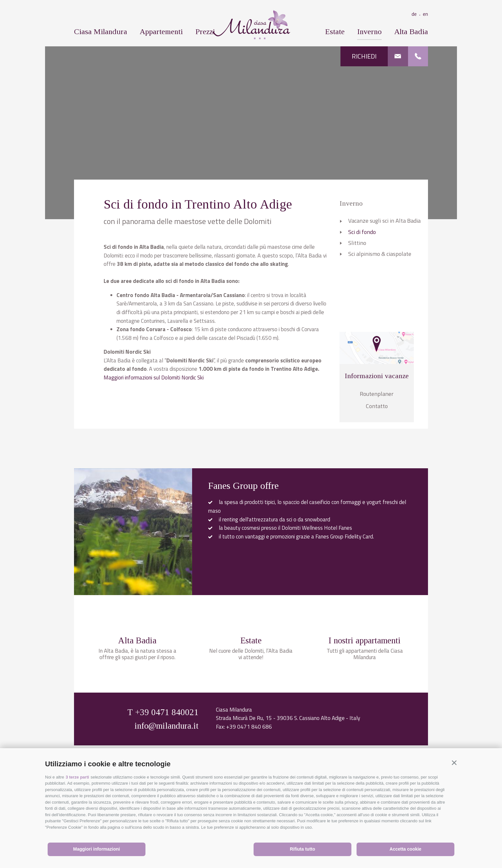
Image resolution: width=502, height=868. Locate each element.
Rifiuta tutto (303, 849)
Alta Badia (411, 32)
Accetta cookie (406, 849)
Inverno (369, 32)
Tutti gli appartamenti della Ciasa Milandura (365, 722)
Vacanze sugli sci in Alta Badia (384, 221)
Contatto (377, 406)
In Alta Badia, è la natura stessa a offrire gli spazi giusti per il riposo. (137, 722)
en (425, 14)
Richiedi (364, 56)
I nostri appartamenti (365, 708)
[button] (454, 763)
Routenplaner (377, 394)
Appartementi (161, 32)
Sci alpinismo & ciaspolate (380, 254)
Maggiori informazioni (96, 849)
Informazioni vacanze (377, 376)
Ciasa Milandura (101, 32)
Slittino (357, 243)
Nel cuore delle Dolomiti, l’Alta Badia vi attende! (251, 722)
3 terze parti (77, 777)
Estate (335, 32)
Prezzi (205, 32)
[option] (251, 132)
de (417, 14)
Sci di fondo (362, 232)
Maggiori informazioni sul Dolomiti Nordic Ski (154, 378)
